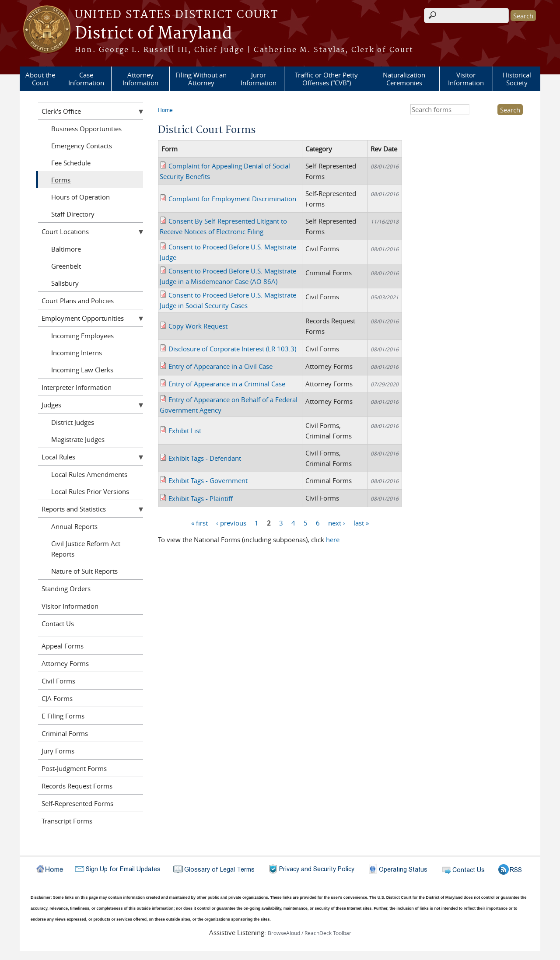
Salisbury (65, 283)
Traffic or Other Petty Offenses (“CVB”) (326, 79)
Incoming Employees (82, 336)
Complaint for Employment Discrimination (232, 199)
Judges (51, 405)
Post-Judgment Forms (74, 768)
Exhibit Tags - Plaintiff (201, 498)
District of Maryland (153, 34)
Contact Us (58, 624)
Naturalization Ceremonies (404, 79)
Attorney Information (140, 79)
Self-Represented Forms (77, 803)
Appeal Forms (63, 646)
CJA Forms (57, 698)
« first (199, 522)
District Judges (73, 422)
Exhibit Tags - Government (208, 480)
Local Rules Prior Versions (90, 491)
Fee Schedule (71, 163)
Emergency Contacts (82, 146)
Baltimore (66, 249)
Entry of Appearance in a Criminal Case (227, 384)
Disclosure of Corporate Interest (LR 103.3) (232, 349)
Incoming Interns (77, 353)
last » (361, 522)
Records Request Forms (77, 786)
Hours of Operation (80, 197)
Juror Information (259, 79)
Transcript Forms (67, 821)
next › (337, 522)
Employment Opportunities (83, 318)
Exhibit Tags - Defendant (205, 458)
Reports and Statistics (74, 509)
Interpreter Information (77, 387)
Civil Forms (58, 681)
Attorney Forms (65, 663)
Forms (61, 180)
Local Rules (58, 457)
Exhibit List (185, 431)
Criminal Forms (65, 733)
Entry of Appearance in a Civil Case (220, 366)
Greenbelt (66, 266)
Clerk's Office (61, 111)
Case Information (86, 79)
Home (165, 110)
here (333, 540)
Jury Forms (58, 751)
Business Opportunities (86, 129)
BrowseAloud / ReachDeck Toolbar (310, 933)
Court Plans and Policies (78, 301)
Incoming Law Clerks (82, 370)
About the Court (40, 79)
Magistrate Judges (78, 439)
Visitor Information (466, 79)
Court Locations (65, 231)
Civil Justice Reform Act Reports (86, 549)
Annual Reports (74, 526)
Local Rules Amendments (89, 474)
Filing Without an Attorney (201, 79)
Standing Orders (66, 589)
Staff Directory (73, 214)
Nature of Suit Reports (84, 571)
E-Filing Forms (63, 716)
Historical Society (517, 79)
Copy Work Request (198, 326)
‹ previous (231, 522)
